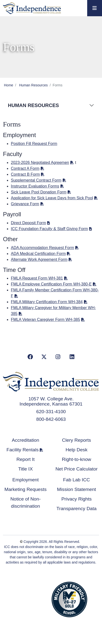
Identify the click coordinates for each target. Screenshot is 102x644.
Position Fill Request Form (34, 144)
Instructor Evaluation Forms (35, 186)
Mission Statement (77, 489)
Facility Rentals (22, 450)
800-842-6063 (51, 419)
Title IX (26, 469)
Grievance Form (25, 204)
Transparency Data (77, 509)
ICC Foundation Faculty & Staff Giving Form (49, 229)
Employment (26, 480)
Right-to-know (77, 459)
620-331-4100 (51, 412)
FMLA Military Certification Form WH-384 (47, 302)
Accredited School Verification (32, 599)
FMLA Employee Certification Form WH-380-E (51, 284)
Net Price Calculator (76, 469)
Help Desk (76, 450)
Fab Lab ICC (76, 480)
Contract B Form (25, 174)
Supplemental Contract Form (36, 180)
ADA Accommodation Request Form (42, 248)
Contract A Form (25, 168)
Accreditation (26, 440)
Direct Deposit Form (28, 223)
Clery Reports (76, 440)
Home (9, 85)
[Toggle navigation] (95, 8)
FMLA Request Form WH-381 (37, 278)
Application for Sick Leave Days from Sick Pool (52, 198)
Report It (25, 459)
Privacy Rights (76, 499)
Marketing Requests (26, 489)
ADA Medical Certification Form (38, 254)
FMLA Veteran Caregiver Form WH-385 (45, 320)
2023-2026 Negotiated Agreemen (40, 163)
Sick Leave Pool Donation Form (39, 192)
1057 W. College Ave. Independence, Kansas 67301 (51, 401)
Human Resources (33, 85)
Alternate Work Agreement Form (39, 259)
